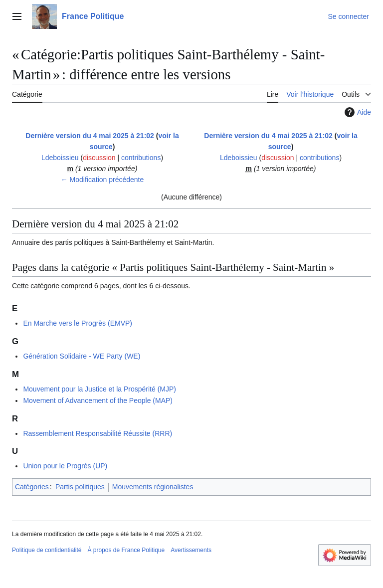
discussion (99, 158)
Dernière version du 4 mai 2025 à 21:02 (90, 136)
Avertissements (191, 550)
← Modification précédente (102, 180)
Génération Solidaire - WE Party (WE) (82, 356)
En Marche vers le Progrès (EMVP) (78, 323)
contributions (141, 158)
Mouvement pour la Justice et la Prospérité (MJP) (99, 389)
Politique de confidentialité (47, 550)
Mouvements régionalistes (153, 487)
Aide (357, 112)
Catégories (32, 487)
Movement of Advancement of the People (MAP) (98, 400)
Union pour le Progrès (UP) (65, 466)
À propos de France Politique (126, 550)
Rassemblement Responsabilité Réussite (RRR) (97, 433)
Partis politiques (80, 487)
